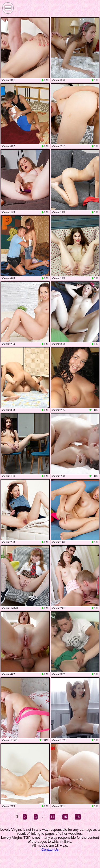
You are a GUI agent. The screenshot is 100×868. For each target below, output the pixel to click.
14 (52, 817)
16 (78, 817)
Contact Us (50, 849)
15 (65, 817)
